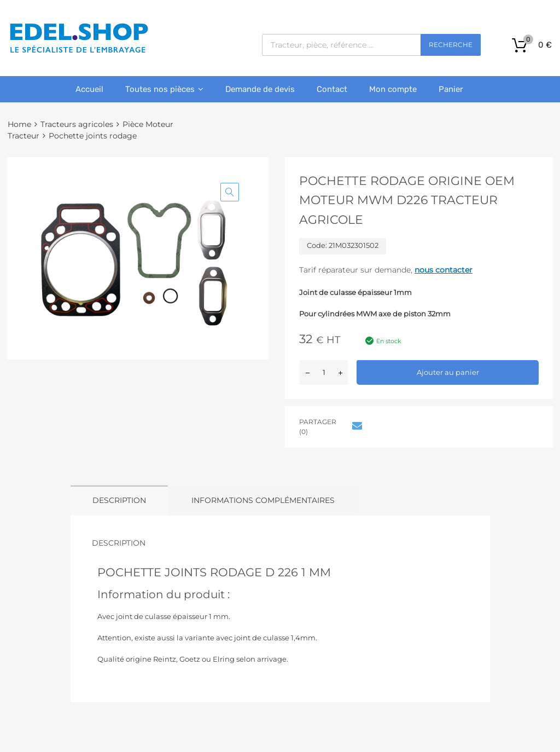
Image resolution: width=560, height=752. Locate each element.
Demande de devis (260, 89)
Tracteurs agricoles (77, 124)
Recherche (451, 45)
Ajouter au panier (448, 372)
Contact (332, 89)
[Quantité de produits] (324, 372)
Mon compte (393, 89)
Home (19, 124)
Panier (451, 89)
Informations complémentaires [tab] (263, 500)
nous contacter (444, 270)
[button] (230, 192)
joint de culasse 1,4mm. (275, 638)
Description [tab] (119, 500)
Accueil (89, 89)
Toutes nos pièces (164, 89)
